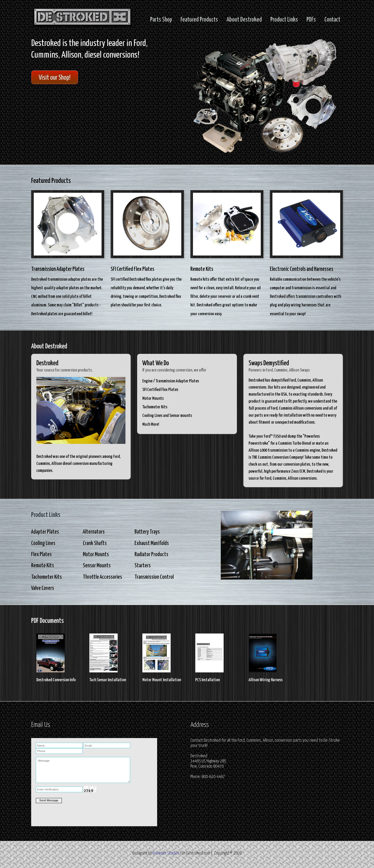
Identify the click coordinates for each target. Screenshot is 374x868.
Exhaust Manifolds (152, 543)
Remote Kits (43, 566)
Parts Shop (161, 20)
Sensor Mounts (97, 566)
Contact (332, 20)
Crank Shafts (95, 543)
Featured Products (199, 20)
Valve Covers (43, 588)
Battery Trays (147, 532)
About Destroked (244, 20)
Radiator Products (151, 555)
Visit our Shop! (55, 78)
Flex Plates (41, 555)
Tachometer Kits (46, 577)
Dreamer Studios (166, 853)
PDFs (311, 20)
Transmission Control (154, 577)
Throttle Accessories (102, 577)
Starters (143, 566)
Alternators (94, 532)
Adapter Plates (45, 532)
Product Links (284, 20)
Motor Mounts (96, 555)
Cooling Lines (43, 543)
